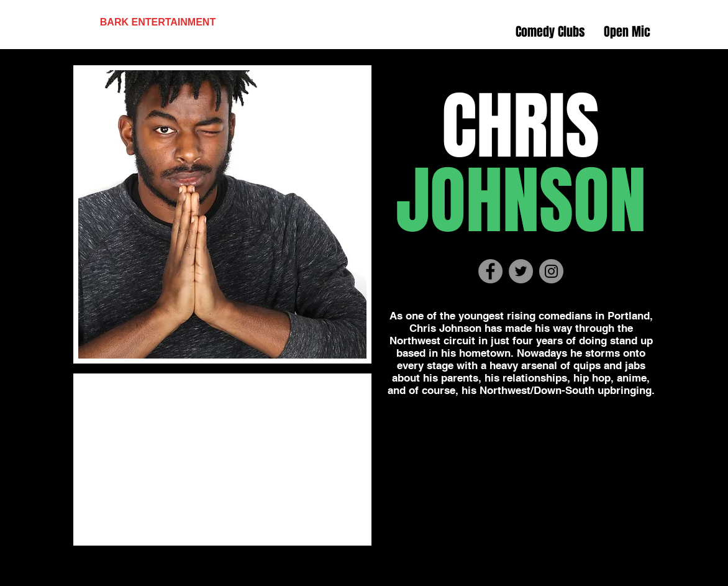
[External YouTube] (222, 460)
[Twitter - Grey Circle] (521, 271)
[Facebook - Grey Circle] (490, 271)
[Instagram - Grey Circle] (551, 271)
